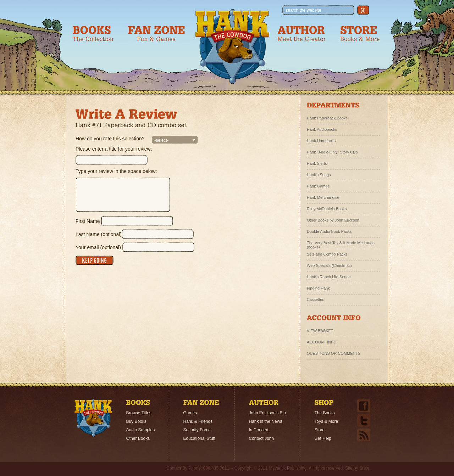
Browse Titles (139, 413)
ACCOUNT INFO (322, 342)
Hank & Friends (198, 421)
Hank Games (318, 186)
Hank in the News (266, 421)
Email (364, 435)
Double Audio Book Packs (329, 231)
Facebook (364, 406)
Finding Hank (318, 288)
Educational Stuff (200, 438)
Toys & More (326, 421)
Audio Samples (141, 430)
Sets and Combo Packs (327, 254)
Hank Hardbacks (321, 141)
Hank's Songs (319, 175)
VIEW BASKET (320, 331)
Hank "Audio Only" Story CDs (332, 152)
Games (190, 413)
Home (93, 418)
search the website (304, 10)
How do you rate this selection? (110, 139)
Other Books (138, 438)
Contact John (262, 438)
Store (320, 430)
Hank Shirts (317, 163)
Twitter (364, 420)
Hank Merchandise (323, 197)
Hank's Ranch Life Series (329, 277)
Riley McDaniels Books (327, 209)
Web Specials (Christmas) (329, 265)
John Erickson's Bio (267, 413)
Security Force (197, 430)
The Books (325, 413)
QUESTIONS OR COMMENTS (334, 353)
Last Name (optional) (99, 234)
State (364, 468)
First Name (88, 221)
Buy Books (136, 421)
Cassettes (315, 299)
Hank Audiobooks (322, 129)
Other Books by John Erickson (333, 220)
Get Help (323, 438)
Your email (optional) (98, 247)
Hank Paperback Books (327, 118)
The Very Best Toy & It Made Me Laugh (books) (341, 244)
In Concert (259, 430)
